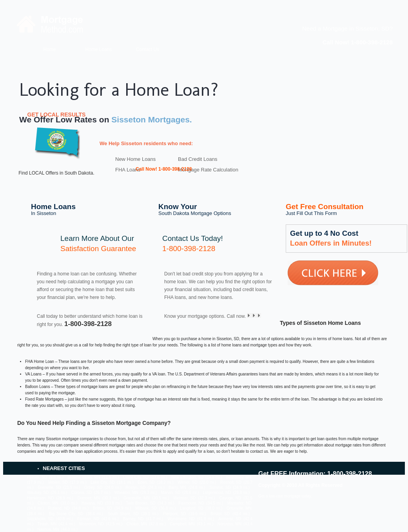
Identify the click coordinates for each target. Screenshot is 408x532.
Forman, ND (88, 519)
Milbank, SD (146, 508)
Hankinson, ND (40, 498)
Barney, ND (133, 519)
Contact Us (148, 49)
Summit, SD (220, 487)
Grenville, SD (49, 487)
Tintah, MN (47, 524)
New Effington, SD (187, 477)
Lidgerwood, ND (217, 493)
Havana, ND (92, 503)
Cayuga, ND (230, 498)
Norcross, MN (229, 524)
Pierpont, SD (175, 514)
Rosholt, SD (231, 482)
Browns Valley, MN (84, 477)
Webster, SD (184, 498)
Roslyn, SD (135, 487)
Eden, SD (146, 482)
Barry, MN (177, 487)
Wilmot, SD (188, 482)
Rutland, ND (59, 508)
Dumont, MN (89, 498)
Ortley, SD (93, 487)
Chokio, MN (137, 524)
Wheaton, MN (126, 493)
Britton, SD (102, 508)
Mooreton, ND (92, 524)
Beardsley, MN (239, 477)
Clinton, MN (48, 503)
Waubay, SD (38, 493)
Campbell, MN (182, 524)
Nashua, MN (48, 529)
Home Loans (98, 49)
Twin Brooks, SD (141, 503)
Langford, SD (192, 508)
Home (49, 49)
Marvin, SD (170, 493)
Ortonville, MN (239, 508)
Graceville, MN (137, 498)
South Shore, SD (123, 514)
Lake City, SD (103, 482)
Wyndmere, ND (181, 519)
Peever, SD (37, 477)
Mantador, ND (239, 503)
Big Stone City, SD (66, 514)
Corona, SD (82, 493)
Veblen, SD (58, 482)
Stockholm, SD (40, 519)
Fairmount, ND (191, 503)
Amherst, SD (230, 519)
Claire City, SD (136, 477)
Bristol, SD (220, 514)
